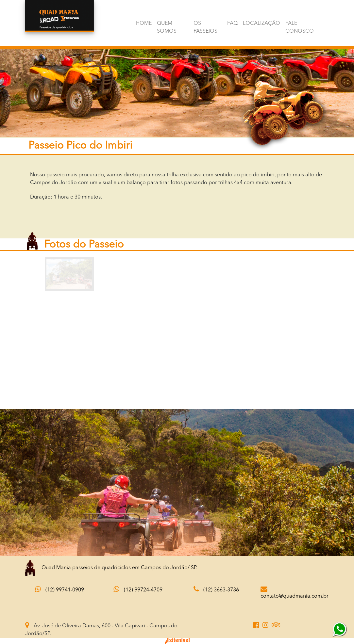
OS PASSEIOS (205, 27)
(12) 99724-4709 (293, 6)
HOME (143, 24)
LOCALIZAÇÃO (261, 24)
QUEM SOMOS (166, 27)
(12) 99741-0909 (230, 6)
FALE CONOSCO (299, 27)
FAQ (232, 24)
